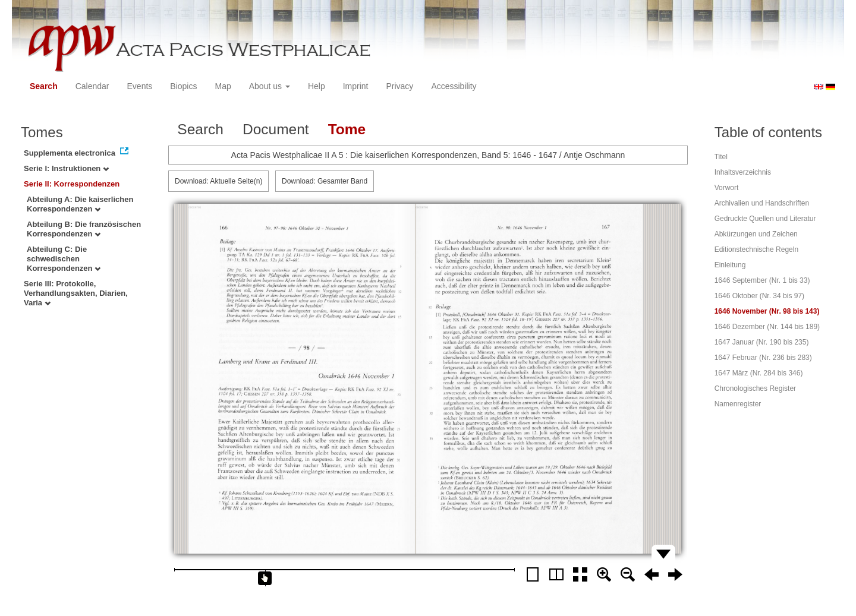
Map (223, 86)
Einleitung (730, 265)
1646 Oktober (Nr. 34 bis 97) (759, 296)
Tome (347, 129)
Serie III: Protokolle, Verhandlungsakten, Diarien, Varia (76, 293)
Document (276, 129)
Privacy (399, 86)
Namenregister (738, 404)
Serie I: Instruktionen (66, 168)
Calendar (92, 86)
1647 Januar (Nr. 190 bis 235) (762, 342)
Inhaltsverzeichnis (743, 172)
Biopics (183, 86)
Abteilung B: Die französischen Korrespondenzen (84, 229)
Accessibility (454, 86)
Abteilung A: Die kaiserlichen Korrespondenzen (80, 204)
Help (317, 86)
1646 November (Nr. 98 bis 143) (767, 311)
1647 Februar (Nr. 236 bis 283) (763, 358)
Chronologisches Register (755, 388)
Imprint (356, 86)
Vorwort (727, 188)
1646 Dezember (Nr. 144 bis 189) (767, 327)
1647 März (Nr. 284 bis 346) (759, 373)
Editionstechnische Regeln (756, 249)
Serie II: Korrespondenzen (72, 184)
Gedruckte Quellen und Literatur (765, 219)
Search (44, 86)
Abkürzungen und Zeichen (756, 234)
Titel (721, 157)
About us (270, 86)
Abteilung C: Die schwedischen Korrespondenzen (64, 259)
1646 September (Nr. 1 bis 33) (762, 280)
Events (140, 86)
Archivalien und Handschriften (762, 203)
